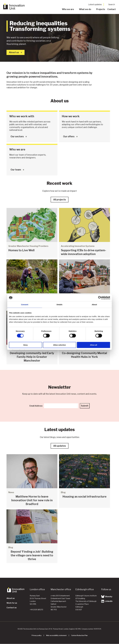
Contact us (12, 608)
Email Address (36, 406)
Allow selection (59, 345)
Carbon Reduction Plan (79, 635)
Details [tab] (59, 304)
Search (112, 4)
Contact (112, 9)
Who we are (68, 9)
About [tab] (94, 304)
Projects (101, 9)
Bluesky (107, 597)
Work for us (12, 603)
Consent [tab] (25, 304)
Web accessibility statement (56, 635)
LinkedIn (107, 601)
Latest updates (95, 4)
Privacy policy (37, 635)
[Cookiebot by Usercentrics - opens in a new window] (100, 298)
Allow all (93, 345)
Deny (26, 345)
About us (11, 598)
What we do (85, 9)
